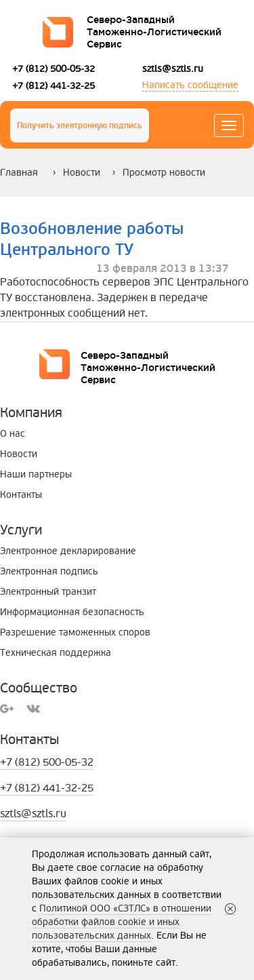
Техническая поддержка (56, 653)
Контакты (21, 495)
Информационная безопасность (72, 612)
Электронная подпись (49, 571)
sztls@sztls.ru (173, 69)
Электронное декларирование (68, 551)
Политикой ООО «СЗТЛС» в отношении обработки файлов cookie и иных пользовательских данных (122, 922)
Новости (82, 173)
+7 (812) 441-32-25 (54, 86)
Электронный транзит (48, 592)
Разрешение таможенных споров (75, 632)
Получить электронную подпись (80, 126)
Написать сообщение (190, 85)
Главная (19, 173)
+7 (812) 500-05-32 (54, 69)
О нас (13, 434)
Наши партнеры (36, 474)
